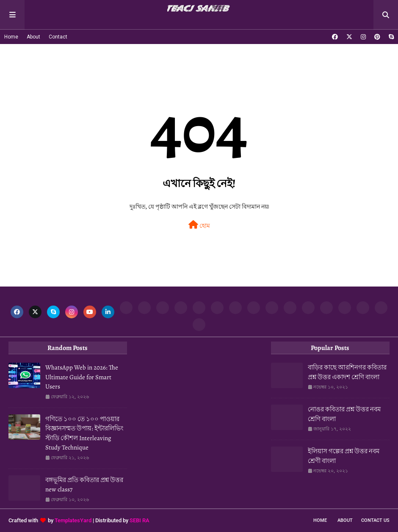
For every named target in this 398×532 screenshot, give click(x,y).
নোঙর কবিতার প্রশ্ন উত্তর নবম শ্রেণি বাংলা (344, 414)
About (33, 37)
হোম (199, 225)
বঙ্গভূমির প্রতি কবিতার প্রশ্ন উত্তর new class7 (84, 485)
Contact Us (375, 520)
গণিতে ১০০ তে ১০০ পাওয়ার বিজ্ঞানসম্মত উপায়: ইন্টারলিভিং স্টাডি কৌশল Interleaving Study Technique (84, 433)
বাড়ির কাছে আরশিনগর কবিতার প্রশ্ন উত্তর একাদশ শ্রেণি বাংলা (347, 372)
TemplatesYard (73, 520)
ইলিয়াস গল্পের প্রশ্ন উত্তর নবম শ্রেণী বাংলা (344, 456)
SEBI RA (140, 520)
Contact (58, 37)
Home (11, 37)
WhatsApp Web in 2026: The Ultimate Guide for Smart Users (82, 377)
